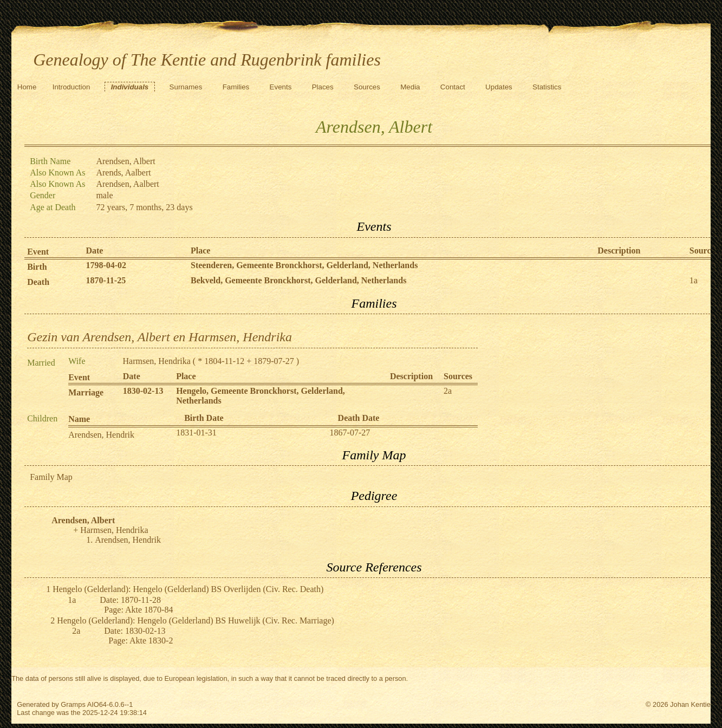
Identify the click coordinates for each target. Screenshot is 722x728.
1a (694, 280)
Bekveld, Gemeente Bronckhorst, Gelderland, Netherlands (298, 280)
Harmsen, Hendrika (157, 361)
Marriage (86, 392)
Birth (37, 267)
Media (410, 87)
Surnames (186, 87)
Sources (367, 87)
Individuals (130, 87)
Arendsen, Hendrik (101, 435)
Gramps (73, 704)
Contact (453, 87)
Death (38, 282)
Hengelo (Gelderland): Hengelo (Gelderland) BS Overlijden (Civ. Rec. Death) (188, 589)
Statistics (547, 87)
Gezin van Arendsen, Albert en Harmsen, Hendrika (160, 337)
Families (236, 87)
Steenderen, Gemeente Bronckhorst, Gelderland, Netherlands (304, 265)
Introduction (71, 87)
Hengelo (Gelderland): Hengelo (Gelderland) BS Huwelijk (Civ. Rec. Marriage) (196, 620)
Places (323, 87)
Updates (499, 87)
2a (448, 391)
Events (281, 87)
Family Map (51, 477)
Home (27, 87)
